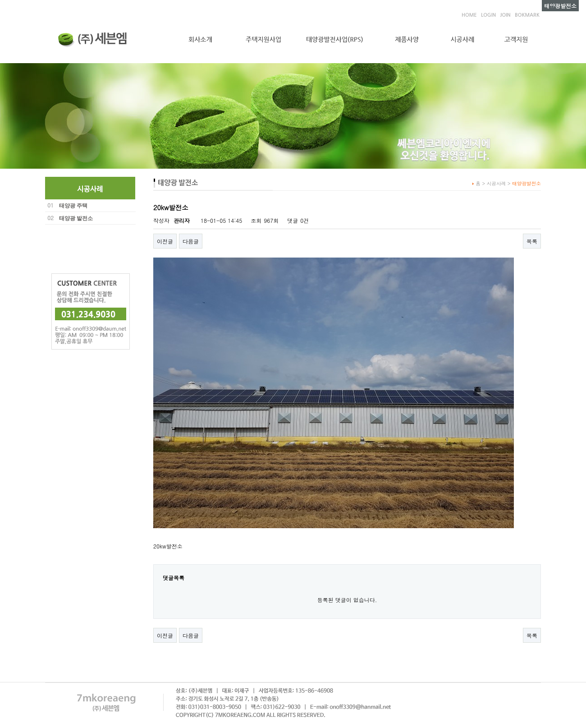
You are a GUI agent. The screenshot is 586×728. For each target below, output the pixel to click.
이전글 (165, 241)
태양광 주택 (73, 206)
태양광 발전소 (76, 218)
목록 (532, 241)
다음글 (191, 241)
